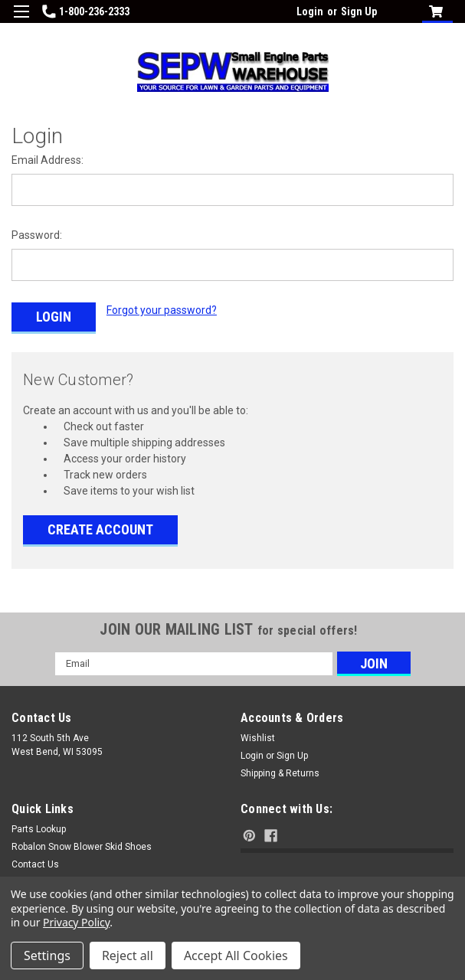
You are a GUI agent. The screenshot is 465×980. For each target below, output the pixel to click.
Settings (47, 955)
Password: (37, 235)
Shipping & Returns (280, 771)
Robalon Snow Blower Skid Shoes (82, 844)
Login (310, 11)
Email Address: (47, 160)
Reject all (128, 955)
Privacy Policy (76, 922)
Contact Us (35, 862)
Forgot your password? (162, 310)
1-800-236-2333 (86, 11)
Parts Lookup (39, 827)
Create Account (100, 527)
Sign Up (359, 11)
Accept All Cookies (236, 955)
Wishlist (258, 736)
